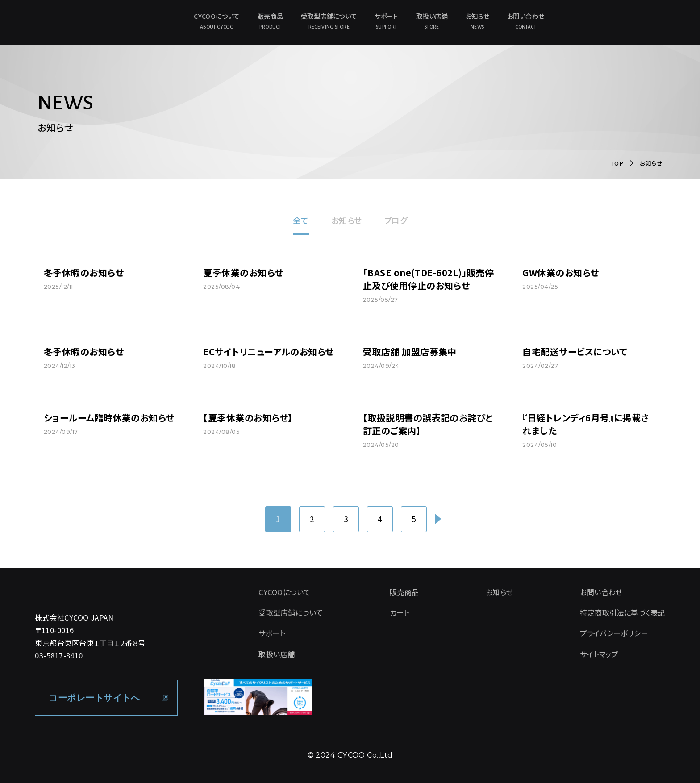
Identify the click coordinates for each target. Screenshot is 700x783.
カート (400, 612)
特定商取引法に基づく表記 (622, 612)
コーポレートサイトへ (94, 698)
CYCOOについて (217, 21)
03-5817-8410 (59, 655)
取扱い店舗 (432, 21)
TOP (617, 163)
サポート (386, 21)
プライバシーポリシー (614, 633)
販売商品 (270, 21)
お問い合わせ (526, 21)
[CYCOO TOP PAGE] (114, 589)
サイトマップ (599, 654)
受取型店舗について (329, 21)
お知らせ (477, 21)
